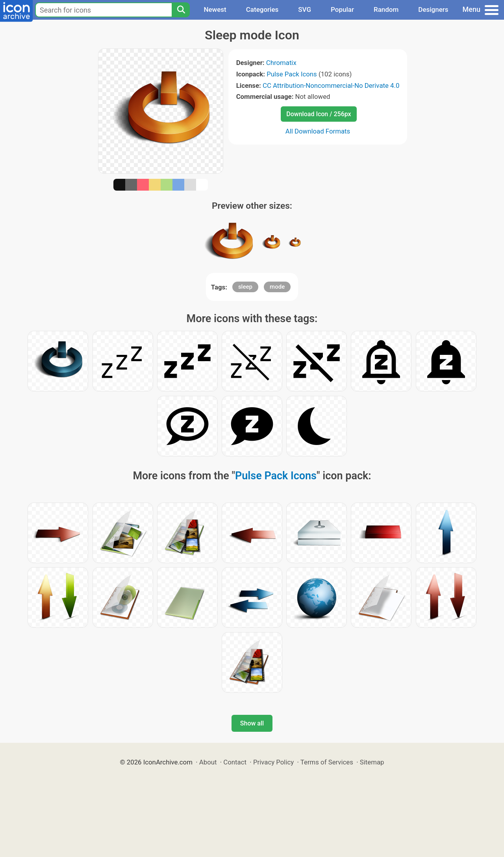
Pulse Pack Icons (292, 74)
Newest (215, 9)
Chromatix (281, 63)
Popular (342, 9)
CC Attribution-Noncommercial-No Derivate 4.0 (331, 85)
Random (386, 9)
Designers (433, 9)
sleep (245, 287)
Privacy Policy (273, 762)
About (208, 762)
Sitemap (372, 762)
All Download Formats (318, 131)
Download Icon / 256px (319, 114)
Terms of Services (327, 762)
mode (277, 287)
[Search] (181, 10)
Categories (262, 9)
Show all (252, 723)
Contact (235, 762)
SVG (305, 9)
